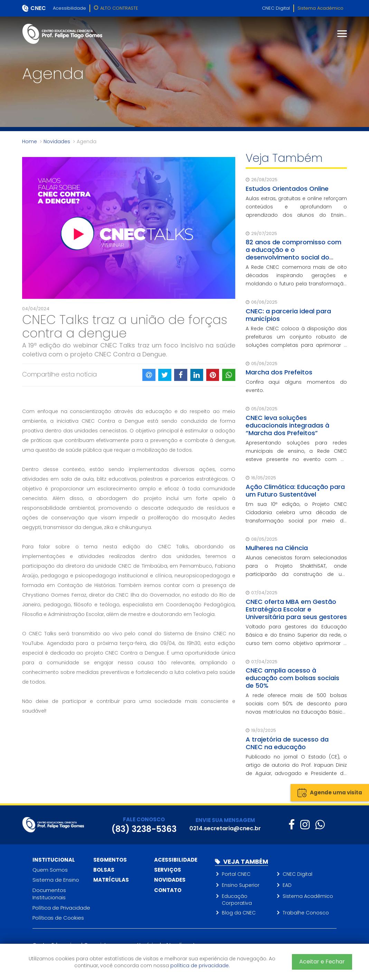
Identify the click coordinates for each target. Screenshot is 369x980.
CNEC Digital (276, 8)
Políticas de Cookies (58, 918)
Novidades (57, 141)
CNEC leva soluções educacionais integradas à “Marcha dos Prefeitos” (287, 425)
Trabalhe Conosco (306, 913)
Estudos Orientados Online (287, 189)
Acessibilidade (69, 8)
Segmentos (110, 860)
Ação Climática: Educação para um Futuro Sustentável (295, 491)
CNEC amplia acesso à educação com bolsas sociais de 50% (292, 678)
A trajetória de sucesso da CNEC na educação (287, 743)
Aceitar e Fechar (322, 962)
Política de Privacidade (61, 908)
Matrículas (111, 880)
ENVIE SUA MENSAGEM (225, 820)
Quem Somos (50, 870)
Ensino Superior (241, 885)
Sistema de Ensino (56, 880)
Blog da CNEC (239, 913)
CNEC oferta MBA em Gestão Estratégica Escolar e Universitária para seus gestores (296, 609)
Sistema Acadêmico (320, 8)
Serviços (168, 870)
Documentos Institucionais (49, 894)
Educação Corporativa (237, 900)
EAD (287, 885)
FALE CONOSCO (144, 819)
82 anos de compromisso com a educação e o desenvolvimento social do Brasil (294, 253)
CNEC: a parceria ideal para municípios (288, 315)
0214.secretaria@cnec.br (225, 828)
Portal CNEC (236, 874)
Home (30, 141)
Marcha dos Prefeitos (279, 372)
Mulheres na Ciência (277, 548)
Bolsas (104, 870)
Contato (168, 890)
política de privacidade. (200, 966)
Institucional (54, 860)
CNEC (38, 8)
